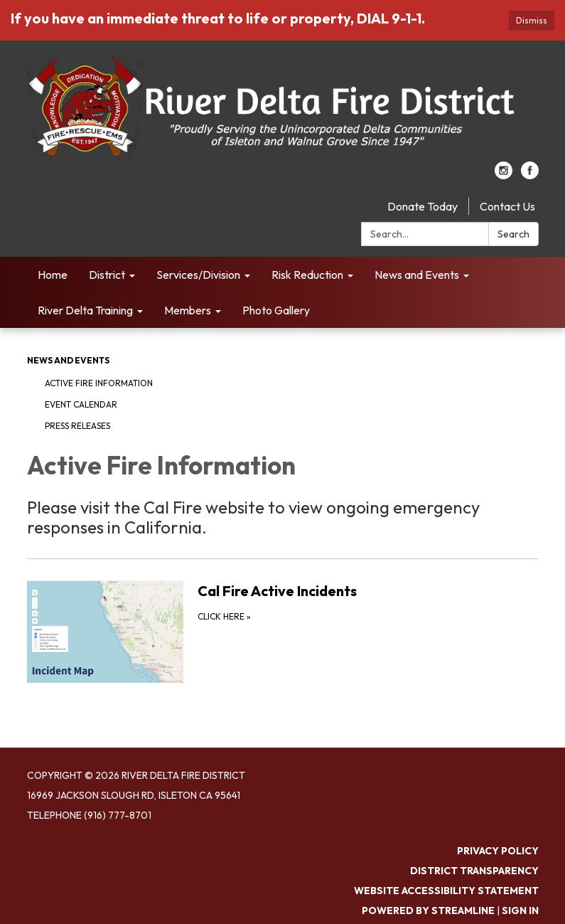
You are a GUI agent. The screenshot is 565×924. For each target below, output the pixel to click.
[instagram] (504, 175)
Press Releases (77, 426)
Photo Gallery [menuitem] (276, 310)
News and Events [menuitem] (417, 275)
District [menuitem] (107, 275)
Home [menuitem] (53, 275)
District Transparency (474, 871)
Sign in (520, 910)
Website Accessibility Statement (446, 891)
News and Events (68, 360)
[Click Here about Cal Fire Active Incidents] (283, 631)
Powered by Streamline (428, 910)
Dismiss (532, 20)
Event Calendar (81, 404)
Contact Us (507, 206)
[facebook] (530, 175)
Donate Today (423, 206)
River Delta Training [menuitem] (85, 310)
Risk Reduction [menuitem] (307, 275)
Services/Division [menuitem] (198, 275)
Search (513, 234)
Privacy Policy (498, 851)
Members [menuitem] (188, 310)
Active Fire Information (99, 383)
